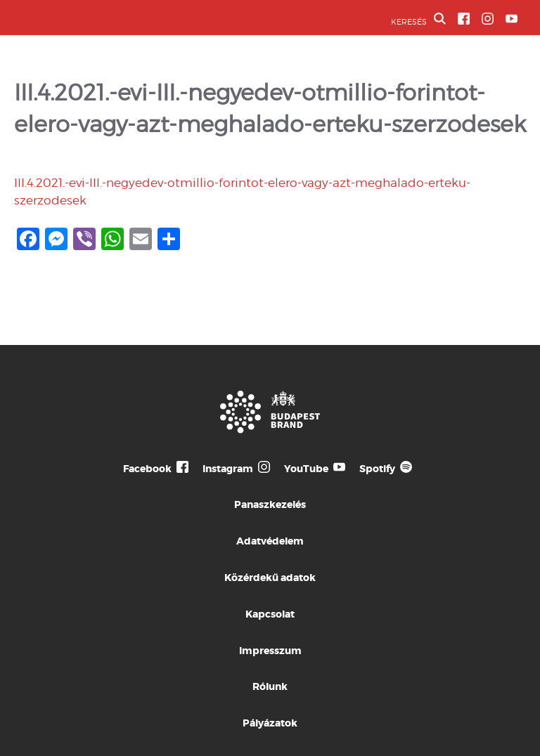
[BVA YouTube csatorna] (512, 19)
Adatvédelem (270, 541)
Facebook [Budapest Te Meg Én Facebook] (147, 469)
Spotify (377, 469)
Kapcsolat (270, 614)
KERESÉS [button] (418, 20)
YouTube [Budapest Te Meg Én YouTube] (306, 469)
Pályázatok (270, 723)
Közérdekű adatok (270, 578)
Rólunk (270, 686)
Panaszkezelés (270, 504)
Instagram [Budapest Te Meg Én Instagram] (228, 469)
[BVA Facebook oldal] (464, 19)
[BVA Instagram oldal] (488, 19)
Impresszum (270, 651)
